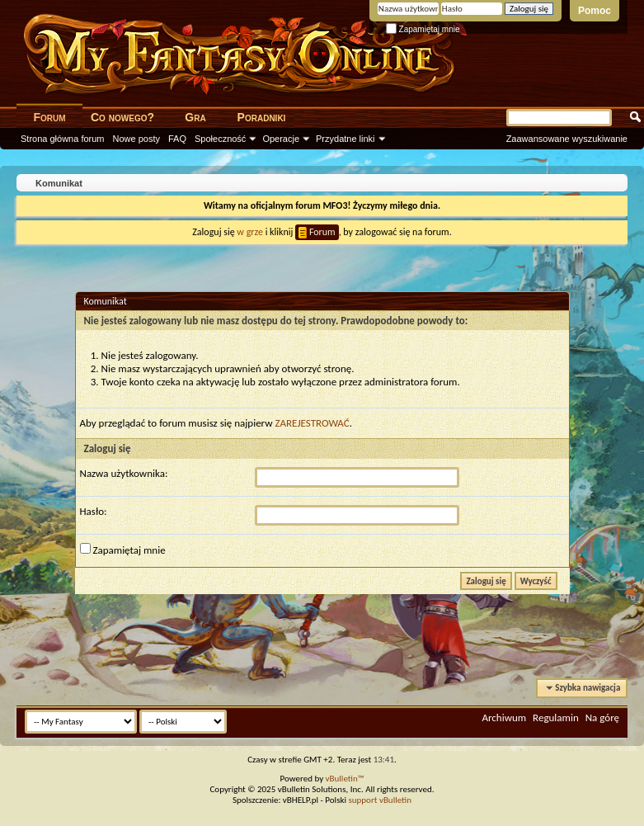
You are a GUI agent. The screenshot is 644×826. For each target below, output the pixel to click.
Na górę (602, 717)
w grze (250, 232)
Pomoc (595, 11)
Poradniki (262, 117)
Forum (49, 117)
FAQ (177, 139)
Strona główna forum (63, 139)
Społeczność (220, 139)
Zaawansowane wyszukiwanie (567, 139)
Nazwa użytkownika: (124, 473)
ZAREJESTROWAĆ (312, 423)
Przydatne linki (346, 139)
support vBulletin (380, 800)
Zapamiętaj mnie (423, 29)
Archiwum (504, 717)
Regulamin (556, 717)
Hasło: (94, 511)
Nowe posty (136, 139)
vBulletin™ (345, 779)
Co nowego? (122, 117)
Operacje (281, 139)
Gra (195, 117)
